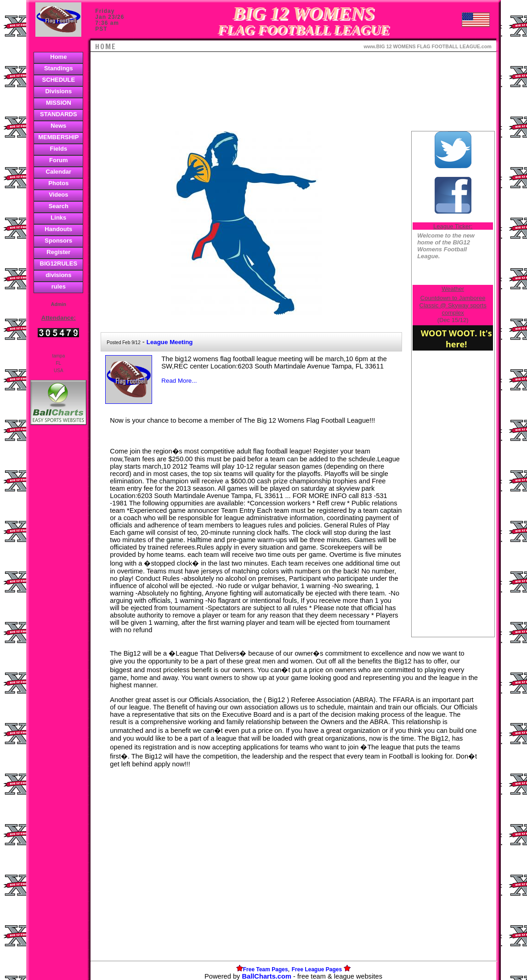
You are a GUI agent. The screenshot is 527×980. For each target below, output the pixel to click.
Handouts (58, 229)
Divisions (58, 91)
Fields (59, 149)
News (58, 126)
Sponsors (58, 241)
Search (59, 206)
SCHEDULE (59, 80)
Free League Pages (317, 969)
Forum (58, 160)
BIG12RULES (59, 263)
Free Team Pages (266, 969)
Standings (59, 68)
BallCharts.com (266, 976)
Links (58, 218)
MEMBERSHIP (58, 137)
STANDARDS (59, 114)
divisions (58, 275)
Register (58, 252)
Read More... (179, 381)
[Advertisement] (58, 585)
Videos (58, 195)
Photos (58, 183)
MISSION (59, 103)
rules (59, 286)
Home (58, 57)
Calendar (59, 172)
